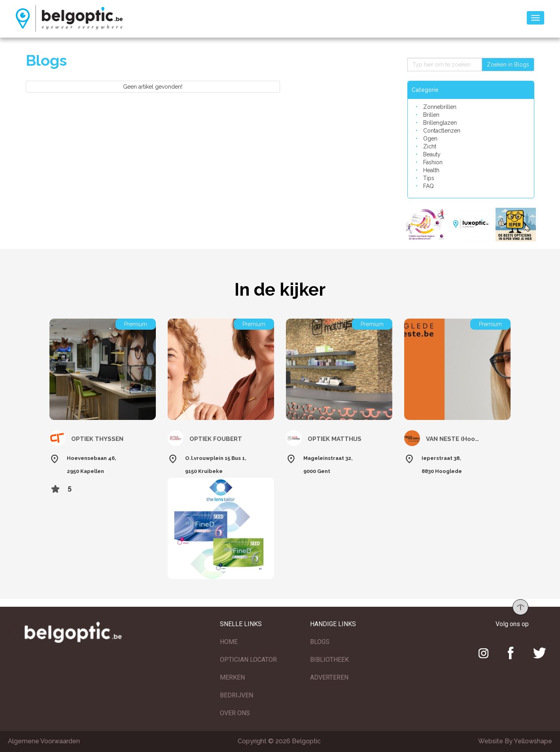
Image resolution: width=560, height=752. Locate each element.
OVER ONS (235, 713)
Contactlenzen (442, 131)
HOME (229, 642)
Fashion (433, 162)
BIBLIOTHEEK (329, 660)
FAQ (429, 186)
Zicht (430, 146)
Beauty (432, 154)
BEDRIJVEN (236, 695)
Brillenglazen (440, 123)
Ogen (430, 139)
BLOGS (320, 642)
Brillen (431, 115)
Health (431, 170)
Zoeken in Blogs (508, 65)
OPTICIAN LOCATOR (248, 660)
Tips (429, 178)
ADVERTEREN (329, 677)
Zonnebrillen (440, 107)
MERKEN (232, 677)
